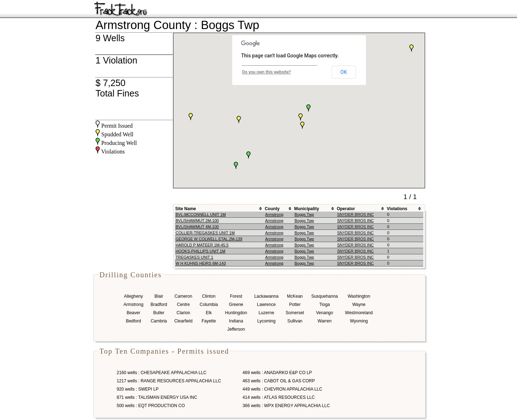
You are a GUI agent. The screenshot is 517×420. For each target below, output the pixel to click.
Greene (236, 305)
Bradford (159, 305)
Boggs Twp (304, 214)
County (272, 209)
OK (344, 72)
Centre (183, 305)
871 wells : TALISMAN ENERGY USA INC (157, 397)
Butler (159, 313)
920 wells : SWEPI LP (138, 389)
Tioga (325, 305)
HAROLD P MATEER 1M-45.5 (202, 245)
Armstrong (274, 214)
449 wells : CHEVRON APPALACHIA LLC (283, 389)
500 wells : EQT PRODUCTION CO (151, 406)
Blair (159, 296)
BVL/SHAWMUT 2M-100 (197, 221)
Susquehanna (325, 296)
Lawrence (266, 305)
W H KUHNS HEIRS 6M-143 (201, 263)
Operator (346, 209)
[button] (191, 117)
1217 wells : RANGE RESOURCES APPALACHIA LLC (169, 381)
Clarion (183, 313)
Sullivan (295, 321)
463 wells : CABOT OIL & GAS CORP (279, 381)
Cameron (183, 296)
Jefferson (236, 329)
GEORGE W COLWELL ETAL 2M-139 (209, 239)
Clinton (209, 296)
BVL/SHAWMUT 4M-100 (197, 227)
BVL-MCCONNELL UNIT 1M (201, 214)
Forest (236, 296)
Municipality (306, 209)
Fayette (209, 321)
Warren (325, 321)
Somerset (295, 313)
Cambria (159, 321)
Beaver (134, 313)
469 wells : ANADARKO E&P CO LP (277, 373)
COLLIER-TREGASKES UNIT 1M (205, 233)
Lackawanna (266, 296)
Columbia (209, 305)
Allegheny (133, 296)
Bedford (134, 321)
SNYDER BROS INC (355, 214)
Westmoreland (359, 313)
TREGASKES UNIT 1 (194, 257)
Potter (295, 305)
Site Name (186, 209)
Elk (209, 313)
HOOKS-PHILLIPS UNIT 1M (201, 251)
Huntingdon (236, 313)
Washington (359, 296)
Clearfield (183, 321)
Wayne (359, 305)
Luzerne (266, 313)
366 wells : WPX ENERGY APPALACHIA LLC (286, 406)
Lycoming (266, 321)
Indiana (236, 321)
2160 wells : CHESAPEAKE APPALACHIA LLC (162, 373)
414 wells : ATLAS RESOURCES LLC (279, 397)
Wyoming (359, 321)
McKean (295, 296)
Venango (324, 313)
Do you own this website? (267, 72)
